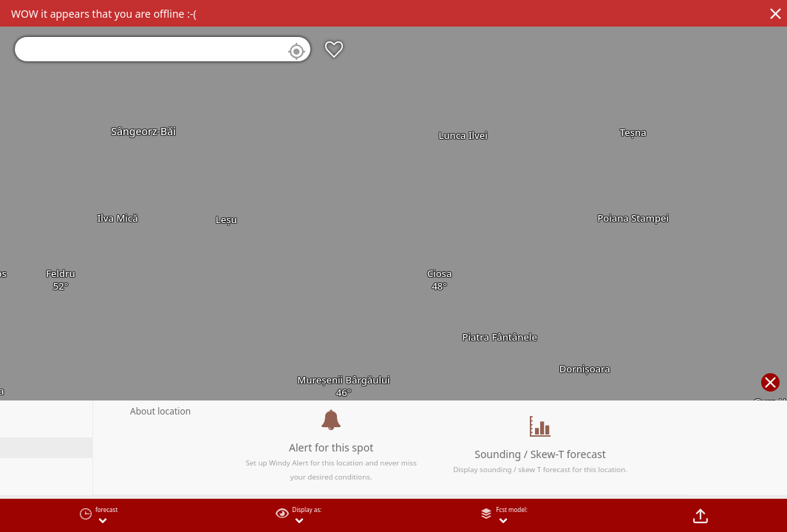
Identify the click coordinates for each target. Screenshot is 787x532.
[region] (393, 266)
